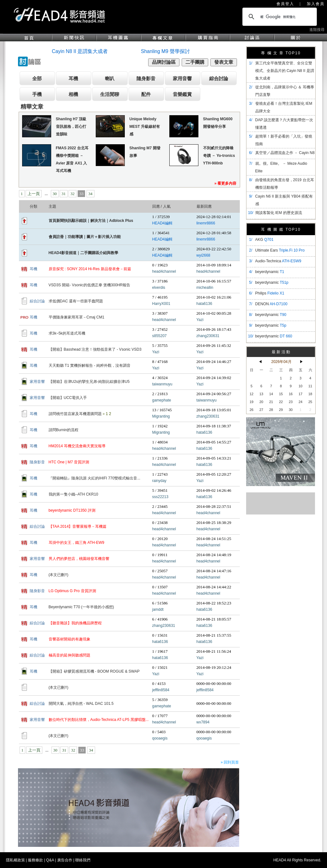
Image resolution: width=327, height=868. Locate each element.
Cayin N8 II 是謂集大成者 (80, 51)
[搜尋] (279, 17)
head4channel (164, 271)
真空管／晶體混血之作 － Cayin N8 (285, 153)
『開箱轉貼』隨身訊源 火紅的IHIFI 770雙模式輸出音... (95, 478)
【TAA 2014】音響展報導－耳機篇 (78, 526)
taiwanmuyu (162, 384)
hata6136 (204, 304)
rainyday (159, 481)
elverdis (159, 288)
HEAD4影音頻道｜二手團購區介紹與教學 (84, 253)
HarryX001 (161, 304)
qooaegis (160, 738)
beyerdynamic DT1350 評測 (72, 510)
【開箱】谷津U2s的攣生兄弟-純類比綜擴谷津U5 (89, 382)
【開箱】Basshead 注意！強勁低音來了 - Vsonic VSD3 (95, 349)
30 (55, 194)
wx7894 (203, 722)
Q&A (50, 860)
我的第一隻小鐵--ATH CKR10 (73, 494)
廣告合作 (65, 860)
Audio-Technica (278, 261)
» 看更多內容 (225, 183)
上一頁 (34, 194)
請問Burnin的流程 (64, 430)
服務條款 (35, 860)
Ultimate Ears (280, 250)
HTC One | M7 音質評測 (69, 462)
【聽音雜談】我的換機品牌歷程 (75, 623)
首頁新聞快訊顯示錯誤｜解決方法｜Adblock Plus (91, 221)
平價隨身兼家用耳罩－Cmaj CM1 (77, 317)
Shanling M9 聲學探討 (165, 51)
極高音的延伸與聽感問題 (70, 655)
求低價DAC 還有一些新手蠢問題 (76, 301)
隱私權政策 (15, 860)
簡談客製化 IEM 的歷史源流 (279, 213)
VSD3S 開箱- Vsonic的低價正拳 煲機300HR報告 (90, 285)
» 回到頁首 (230, 762)
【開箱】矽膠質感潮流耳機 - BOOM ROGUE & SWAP (94, 671)
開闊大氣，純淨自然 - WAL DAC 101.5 (81, 704)
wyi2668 (203, 255)
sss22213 (160, 497)
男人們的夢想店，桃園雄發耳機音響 (79, 559)
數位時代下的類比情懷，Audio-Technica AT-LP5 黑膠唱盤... (99, 720)
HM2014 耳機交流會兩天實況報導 (77, 446)
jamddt (158, 609)
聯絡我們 (83, 860)
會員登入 (285, 4)
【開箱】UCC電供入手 (68, 398)
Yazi (200, 320)
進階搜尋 (317, 30)
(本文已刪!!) (59, 575)
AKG (264, 240)
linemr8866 (206, 223)
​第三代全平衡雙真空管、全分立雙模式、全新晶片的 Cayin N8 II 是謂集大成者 (285, 71)
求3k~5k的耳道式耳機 (67, 333)
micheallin (205, 288)
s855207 (160, 336)
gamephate (162, 400)
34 (91, 194)
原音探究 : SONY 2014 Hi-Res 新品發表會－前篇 (90, 269)
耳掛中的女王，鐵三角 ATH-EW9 (76, 543)
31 (64, 194)
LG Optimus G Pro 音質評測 (72, 591)
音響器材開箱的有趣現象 (70, 639)
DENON (271, 304)
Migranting (161, 416)
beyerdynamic (270, 272)
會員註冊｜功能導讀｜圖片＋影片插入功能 (85, 237)
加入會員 (316, 4)
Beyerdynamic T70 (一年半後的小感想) (81, 607)
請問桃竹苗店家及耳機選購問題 (76, 414)
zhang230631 (208, 336)
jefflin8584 (161, 690)
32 (73, 194)
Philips (270, 293)
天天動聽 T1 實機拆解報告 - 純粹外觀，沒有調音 (90, 366)
